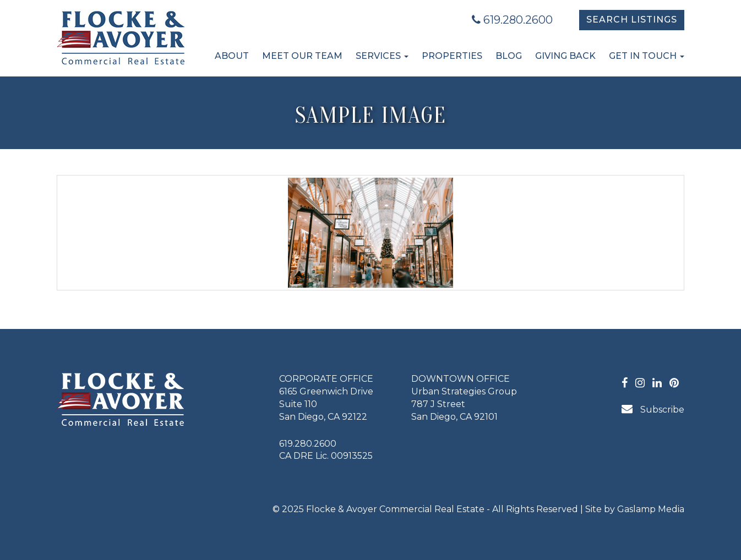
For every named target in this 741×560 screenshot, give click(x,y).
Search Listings (632, 20)
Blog (509, 56)
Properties (452, 56)
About (232, 56)
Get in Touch (647, 56)
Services (382, 56)
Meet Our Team (302, 56)
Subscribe (653, 409)
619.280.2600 (512, 20)
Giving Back (565, 56)
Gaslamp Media (651, 509)
